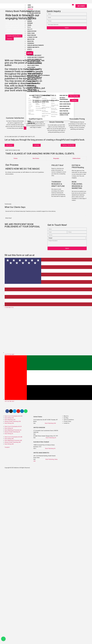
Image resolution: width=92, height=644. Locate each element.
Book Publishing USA (50, 423)
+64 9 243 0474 (40, 448)
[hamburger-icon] (73, 5)
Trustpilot (7, 447)
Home (29, 5)
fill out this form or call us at (20, 255)
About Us (30, 7)
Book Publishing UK (51, 438)
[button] (81, 6)
